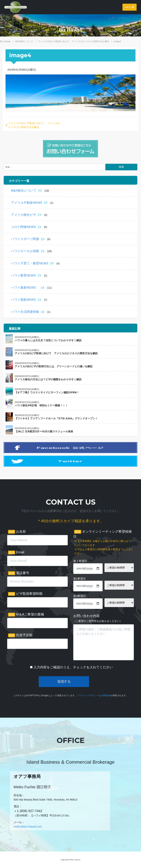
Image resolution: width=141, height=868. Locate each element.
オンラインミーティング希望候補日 (104, 543)
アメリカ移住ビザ (23, 215)
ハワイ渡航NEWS (23, 300)
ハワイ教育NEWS (23, 275)
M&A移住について (24, 191)
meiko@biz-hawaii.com (28, 826)
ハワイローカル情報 (25, 251)
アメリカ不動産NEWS (27, 203)
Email (16, 552)
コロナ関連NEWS (23, 227)
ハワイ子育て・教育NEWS (30, 263)
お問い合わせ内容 (98, 618)
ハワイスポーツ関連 (25, 239)
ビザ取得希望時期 (25, 594)
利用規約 (106, 695)
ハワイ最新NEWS (25, 288)
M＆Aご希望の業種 (26, 615)
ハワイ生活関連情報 (25, 312)
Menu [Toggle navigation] (130, 7)
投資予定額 (20, 635)
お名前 (17, 532)
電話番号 (19, 573)
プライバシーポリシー (88, 695)
